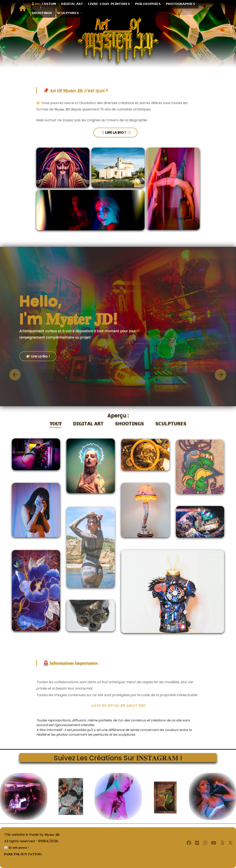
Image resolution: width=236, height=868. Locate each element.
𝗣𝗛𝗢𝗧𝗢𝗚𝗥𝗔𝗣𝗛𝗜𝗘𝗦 (181, 4)
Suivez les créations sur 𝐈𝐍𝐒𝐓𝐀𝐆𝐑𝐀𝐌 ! (118, 758)
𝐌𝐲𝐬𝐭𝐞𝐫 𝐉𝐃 (52, 835)
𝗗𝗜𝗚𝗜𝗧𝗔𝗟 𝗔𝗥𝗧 (73, 4)
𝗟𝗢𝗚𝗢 (105, 4)
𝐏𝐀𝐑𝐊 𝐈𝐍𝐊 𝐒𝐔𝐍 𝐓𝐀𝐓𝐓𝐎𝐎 (22, 854)
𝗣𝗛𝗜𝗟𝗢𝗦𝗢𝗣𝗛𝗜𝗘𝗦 (149, 4)
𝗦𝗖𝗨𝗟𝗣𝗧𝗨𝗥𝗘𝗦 (69, 13)
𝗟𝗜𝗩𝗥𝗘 (94, 4)
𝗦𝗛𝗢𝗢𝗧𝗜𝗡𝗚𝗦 (43, 13)
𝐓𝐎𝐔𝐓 (56, 424)
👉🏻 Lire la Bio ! (38, 356)
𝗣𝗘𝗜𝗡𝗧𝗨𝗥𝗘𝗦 (121, 4)
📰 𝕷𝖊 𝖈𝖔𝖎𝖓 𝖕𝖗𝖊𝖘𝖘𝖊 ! (15, 848)
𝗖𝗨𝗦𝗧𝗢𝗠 (50, 4)
